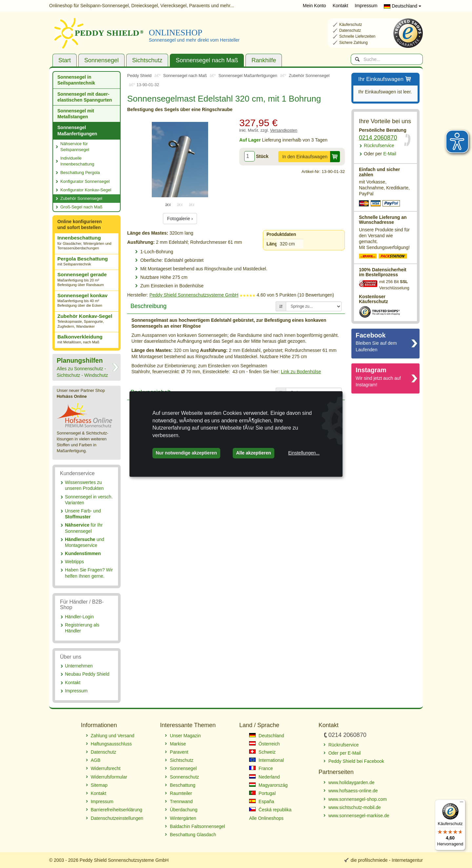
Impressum (366, 6)
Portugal (262, 793)
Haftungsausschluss (111, 744)
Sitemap (99, 785)
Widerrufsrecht (106, 768)
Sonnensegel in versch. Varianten (89, 500)
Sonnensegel (101, 60)
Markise (178, 744)
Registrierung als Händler (82, 628)
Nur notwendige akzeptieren (186, 453)
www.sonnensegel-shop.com (358, 799)
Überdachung (184, 810)
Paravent (179, 752)
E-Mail (380, 154)
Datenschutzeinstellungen (117, 818)
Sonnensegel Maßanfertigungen (77, 130)
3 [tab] (192, 204)
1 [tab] (168, 204)
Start (65, 60)
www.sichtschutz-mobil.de (355, 807)
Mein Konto (315, 6)
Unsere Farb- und (83, 514)
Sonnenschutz (184, 777)
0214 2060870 (378, 138)
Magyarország (268, 785)
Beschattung (183, 785)
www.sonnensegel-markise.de (359, 816)
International (266, 760)
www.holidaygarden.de (352, 782)
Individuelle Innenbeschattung (77, 161)
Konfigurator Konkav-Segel (86, 190)
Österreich (264, 744)
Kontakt (340, 6)
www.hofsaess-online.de (353, 791)
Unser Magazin (185, 736)
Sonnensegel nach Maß (207, 60)
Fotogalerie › (180, 219)
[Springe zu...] (314, 306)
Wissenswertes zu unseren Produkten (84, 485)
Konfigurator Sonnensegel (85, 181)
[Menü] (462, 803)
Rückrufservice (379, 145)
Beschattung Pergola (80, 173)
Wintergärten (183, 818)
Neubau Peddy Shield (87, 674)
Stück (262, 156)
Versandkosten (284, 130)
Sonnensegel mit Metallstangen (76, 114)
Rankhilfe (264, 60)
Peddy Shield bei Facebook (356, 761)
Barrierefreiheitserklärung (117, 810)
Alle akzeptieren (254, 453)
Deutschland (403, 6)
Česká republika (270, 810)
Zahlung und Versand (113, 736)
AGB (96, 760)
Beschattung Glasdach (193, 835)
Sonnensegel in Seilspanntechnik (76, 80)
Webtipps (74, 562)
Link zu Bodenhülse (301, 372)
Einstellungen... (304, 453)
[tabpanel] (180, 160)
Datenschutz (104, 752)
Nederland (265, 777)
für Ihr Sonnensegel (84, 528)
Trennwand (181, 801)
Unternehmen (79, 666)
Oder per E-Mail (345, 753)
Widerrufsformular (109, 777)
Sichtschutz (147, 60)
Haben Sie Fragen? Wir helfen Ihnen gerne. (89, 573)
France (261, 768)
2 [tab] (180, 204)
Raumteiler (181, 793)
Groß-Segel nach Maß (81, 207)
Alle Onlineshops (266, 818)
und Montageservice (85, 542)
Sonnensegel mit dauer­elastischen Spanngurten (85, 97)
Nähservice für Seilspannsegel (75, 147)
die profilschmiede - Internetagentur (387, 860)
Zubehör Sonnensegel (81, 198)
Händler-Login (79, 617)
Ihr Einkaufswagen (385, 79)
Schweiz (262, 752)
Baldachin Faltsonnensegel (197, 826)
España (262, 801)
